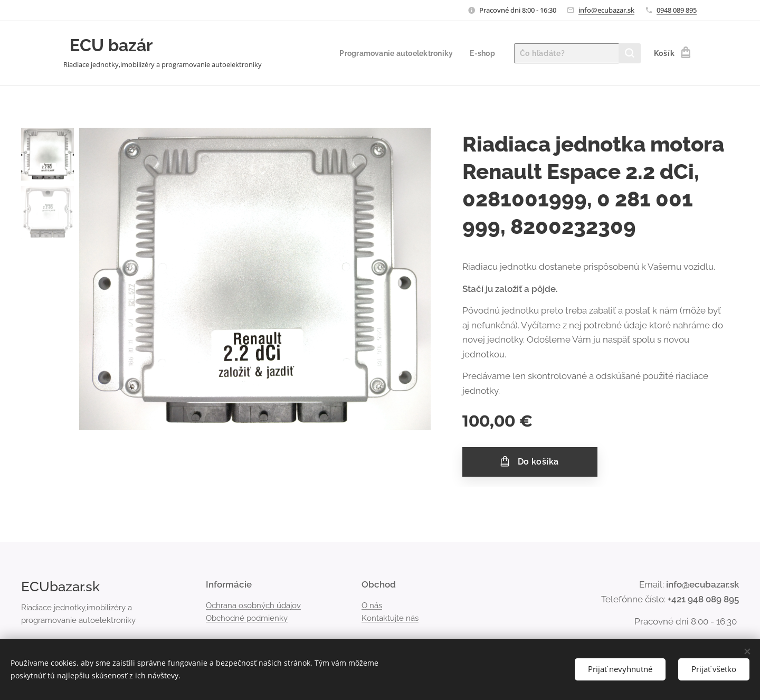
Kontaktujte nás (390, 618)
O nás (372, 605)
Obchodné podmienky (247, 618)
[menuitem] (394, 53)
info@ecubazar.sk (606, 10)
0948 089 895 (677, 10)
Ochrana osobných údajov (253, 605)
